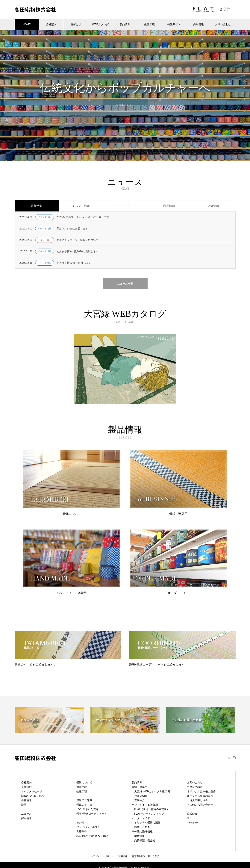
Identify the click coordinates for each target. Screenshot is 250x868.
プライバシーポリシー (90, 827)
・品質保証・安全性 (143, 840)
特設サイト (174, 24)
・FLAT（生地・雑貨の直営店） (150, 809)
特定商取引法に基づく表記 (92, 836)
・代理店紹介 (140, 796)
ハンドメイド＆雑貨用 (145, 805)
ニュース (26, 814)
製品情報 (125, 24)
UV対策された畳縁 (87, 809)
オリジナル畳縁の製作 (200, 796)
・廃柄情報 (138, 836)
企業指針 (26, 787)
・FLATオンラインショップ (148, 814)
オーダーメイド (141, 818)
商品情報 (169, 206)
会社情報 (26, 800)
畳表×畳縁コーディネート (92, 814)
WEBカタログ (100, 24)
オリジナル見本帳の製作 (201, 791)
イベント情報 (81, 206)
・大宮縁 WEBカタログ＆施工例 (151, 791)
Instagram (193, 822)
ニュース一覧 (125, 284)
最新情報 (37, 206)
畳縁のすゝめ (84, 805)
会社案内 (51, 24)
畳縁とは (76, 24)
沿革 (24, 805)
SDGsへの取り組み (32, 796)
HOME (27, 24)
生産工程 (149, 24)
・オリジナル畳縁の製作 (146, 822)
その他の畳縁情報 (142, 831)
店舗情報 (213, 206)
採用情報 (199, 24)
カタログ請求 (195, 787)
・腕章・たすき (141, 827)
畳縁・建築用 (140, 787)
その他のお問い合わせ (200, 805)
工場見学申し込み (197, 800)
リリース (125, 206)
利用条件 (82, 831)
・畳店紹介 (138, 800)
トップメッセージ (32, 791)
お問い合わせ (223, 24)
